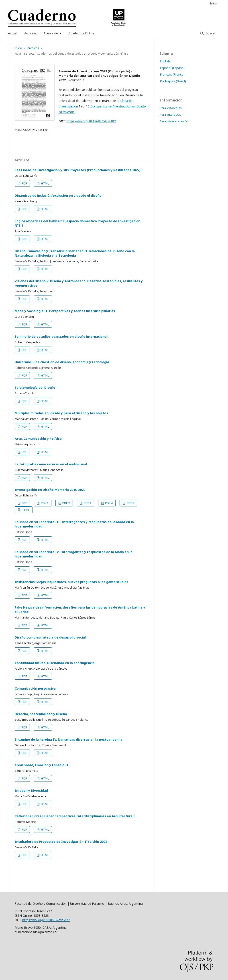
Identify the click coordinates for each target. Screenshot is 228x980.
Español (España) (172, 68)
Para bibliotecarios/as (174, 121)
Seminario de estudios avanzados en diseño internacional (61, 336)
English (165, 61)
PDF (24, 183)
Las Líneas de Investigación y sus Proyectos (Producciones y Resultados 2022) (78, 170)
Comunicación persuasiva (35, 688)
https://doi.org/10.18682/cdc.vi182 (91, 121)
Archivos (30, 33)
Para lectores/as (171, 108)
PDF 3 (87, 503)
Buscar (210, 33)
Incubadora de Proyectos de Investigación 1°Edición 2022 (61, 842)
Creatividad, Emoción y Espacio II (42, 765)
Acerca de (51, 33)
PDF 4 (108, 503)
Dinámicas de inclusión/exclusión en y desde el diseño (58, 195)
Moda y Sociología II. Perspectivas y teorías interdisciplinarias (65, 311)
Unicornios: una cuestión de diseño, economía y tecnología (62, 362)
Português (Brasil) (173, 81)
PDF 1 (44, 503)
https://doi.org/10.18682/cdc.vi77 (46, 920)
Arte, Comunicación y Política (38, 439)
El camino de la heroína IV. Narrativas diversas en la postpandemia (69, 739)
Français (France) (172, 74)
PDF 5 (130, 503)
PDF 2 (66, 503)
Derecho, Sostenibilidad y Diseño (41, 714)
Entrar (214, 3)
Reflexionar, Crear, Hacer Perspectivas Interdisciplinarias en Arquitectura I (75, 816)
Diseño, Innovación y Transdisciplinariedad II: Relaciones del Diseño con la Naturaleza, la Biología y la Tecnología (75, 253)
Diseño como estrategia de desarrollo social (50, 637)
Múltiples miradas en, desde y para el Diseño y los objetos (61, 413)
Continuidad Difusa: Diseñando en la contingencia (55, 663)
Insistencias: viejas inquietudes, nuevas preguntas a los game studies (71, 582)
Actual (13, 33)
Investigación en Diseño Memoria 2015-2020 (50, 490)
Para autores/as (171, 115)
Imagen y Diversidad (31, 791)
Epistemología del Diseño (35, 388)
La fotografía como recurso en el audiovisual (51, 464)
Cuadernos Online (81, 33)
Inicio (18, 48)
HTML (45, 183)
